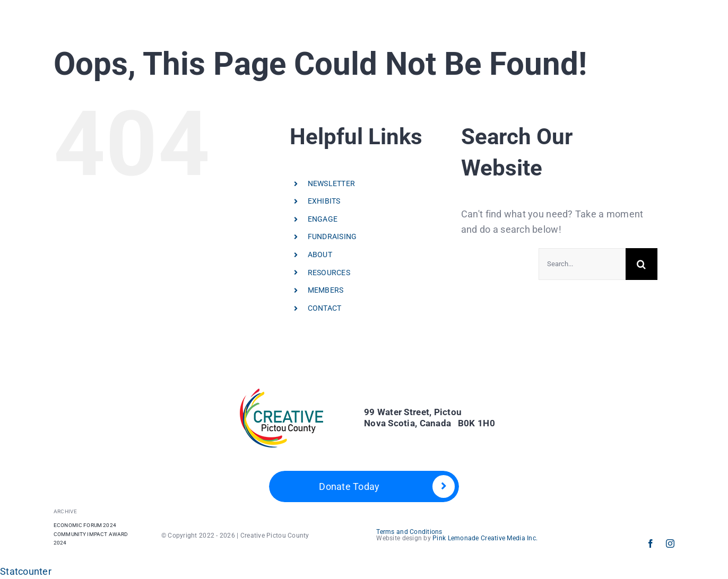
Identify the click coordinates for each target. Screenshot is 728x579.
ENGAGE (323, 219)
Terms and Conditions (409, 532)
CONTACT (325, 308)
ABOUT (320, 255)
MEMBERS (326, 290)
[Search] (642, 264)
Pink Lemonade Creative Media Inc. (485, 538)
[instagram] (670, 543)
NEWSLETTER (332, 183)
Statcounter (26, 571)
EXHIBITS (324, 201)
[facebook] (651, 543)
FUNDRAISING (332, 236)
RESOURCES (329, 273)
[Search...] (582, 264)
